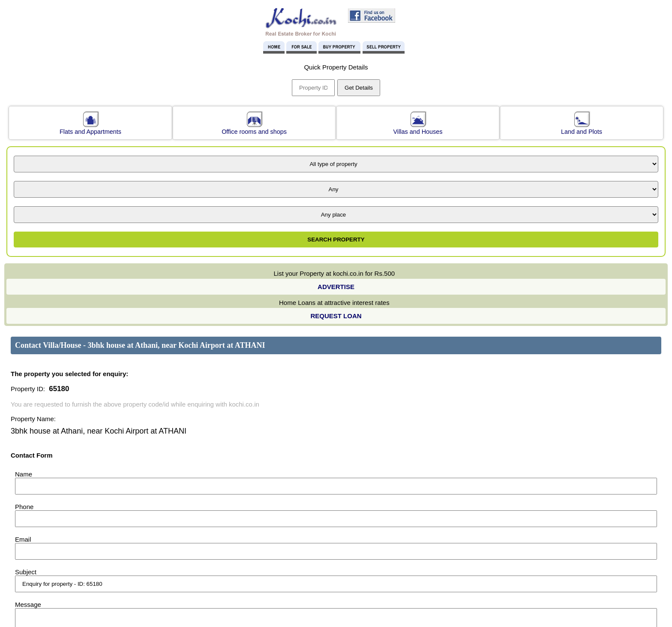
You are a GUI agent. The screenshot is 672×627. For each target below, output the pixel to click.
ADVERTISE (336, 287)
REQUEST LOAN (336, 316)
